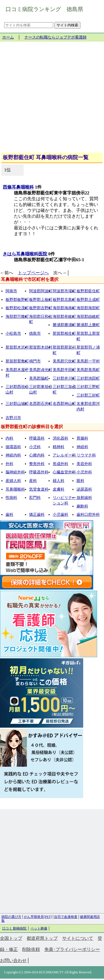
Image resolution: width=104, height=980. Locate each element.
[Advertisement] (52, 99)
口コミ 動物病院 (15, 928)
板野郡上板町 (41, 300)
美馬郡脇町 (39, 378)
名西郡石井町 (41, 404)
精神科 (59, 447)
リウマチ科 (86, 455)
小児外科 (84, 472)
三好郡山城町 (17, 404)
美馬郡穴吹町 (64, 361)
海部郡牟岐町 (64, 317)
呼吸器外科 (39, 472)
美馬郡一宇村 (88, 361)
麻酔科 (82, 506)
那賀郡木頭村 (41, 347)
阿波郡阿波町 (41, 291)
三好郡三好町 (88, 395)
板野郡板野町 (17, 300)
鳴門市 (35, 361)
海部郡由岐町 (88, 317)
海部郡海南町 (64, 308)
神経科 (82, 447)
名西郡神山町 (64, 404)
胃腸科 (82, 438)
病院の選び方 (11, 917)
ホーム (8, 37)
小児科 (35, 447)
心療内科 (37, 455)
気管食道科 (39, 489)
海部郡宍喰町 (17, 317)
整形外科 (37, 464)
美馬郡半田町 (64, 370)
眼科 (80, 481)
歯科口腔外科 (88, 515)
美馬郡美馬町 (88, 370)
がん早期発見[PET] (38, 917)
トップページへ (33, 273)
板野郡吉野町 (41, 308)
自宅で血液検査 (66, 917)
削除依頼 (31, 949)
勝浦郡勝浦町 (64, 325)
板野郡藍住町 (88, 291)
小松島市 (13, 333)
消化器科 (60, 438)
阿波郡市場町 (64, 291)
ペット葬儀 (39, 928)
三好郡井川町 (64, 378)
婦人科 (59, 481)
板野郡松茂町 (17, 308)
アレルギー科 (64, 455)
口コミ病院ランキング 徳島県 (44, 9)
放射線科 (84, 498)
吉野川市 (13, 418)
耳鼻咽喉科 (15, 489)
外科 (9, 464)
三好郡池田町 (88, 378)
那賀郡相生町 (64, 333)
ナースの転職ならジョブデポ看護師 (55, 37)
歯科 (9, 515)
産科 (33, 481)
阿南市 (11, 291)
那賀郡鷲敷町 (17, 361)
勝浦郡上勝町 (88, 325)
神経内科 (13, 455)
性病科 (11, 498)
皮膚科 (59, 489)
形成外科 (60, 464)
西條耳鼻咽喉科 (18, 187)
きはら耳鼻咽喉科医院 (25, 254)
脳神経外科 (15, 472)
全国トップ (11, 938)
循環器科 (13, 447)
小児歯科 (60, 515)
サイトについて (78, 938)
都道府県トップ (42, 938)
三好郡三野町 (88, 387)
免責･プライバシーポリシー (72, 949)
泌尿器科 (84, 489)
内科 (9, 438)
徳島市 (35, 333)
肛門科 (35, 498)
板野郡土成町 (88, 300)
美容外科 (84, 464)
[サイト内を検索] (29, 25)
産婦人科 (13, 481)
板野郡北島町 (64, 300)
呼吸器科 (37, 438)
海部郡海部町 (88, 308)
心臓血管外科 (64, 472)
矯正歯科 (37, 515)
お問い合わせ (13, 960)
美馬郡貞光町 (41, 370)
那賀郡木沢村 (17, 347)
